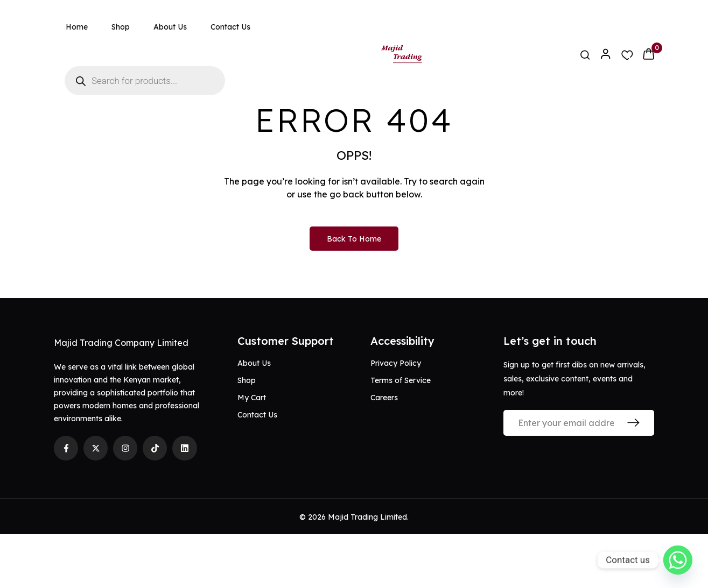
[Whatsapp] (678, 560)
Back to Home (354, 293)
